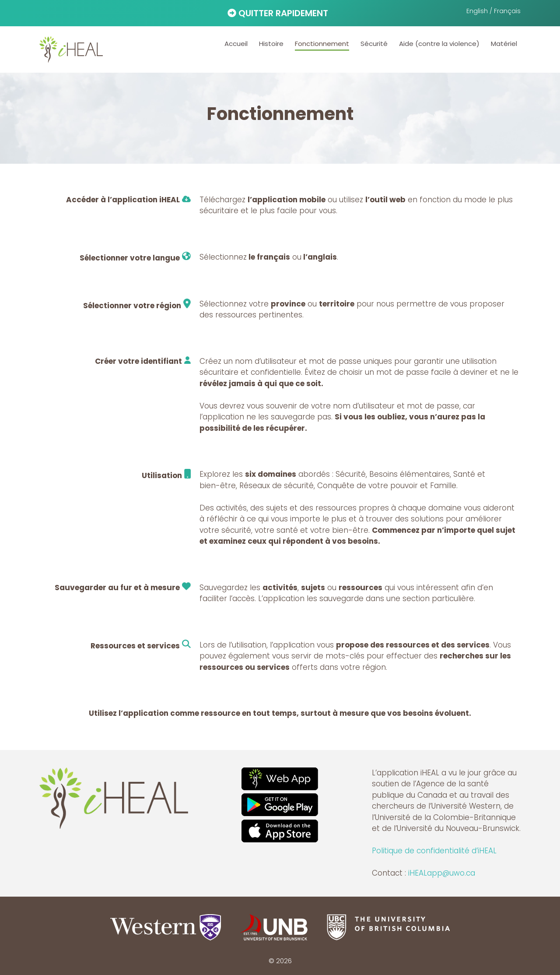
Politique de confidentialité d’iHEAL (434, 851)
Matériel (504, 44)
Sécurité (374, 44)
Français (507, 11)
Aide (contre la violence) (439, 44)
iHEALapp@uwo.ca (442, 873)
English (477, 11)
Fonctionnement (322, 44)
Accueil (236, 44)
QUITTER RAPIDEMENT (278, 13)
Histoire (271, 44)
